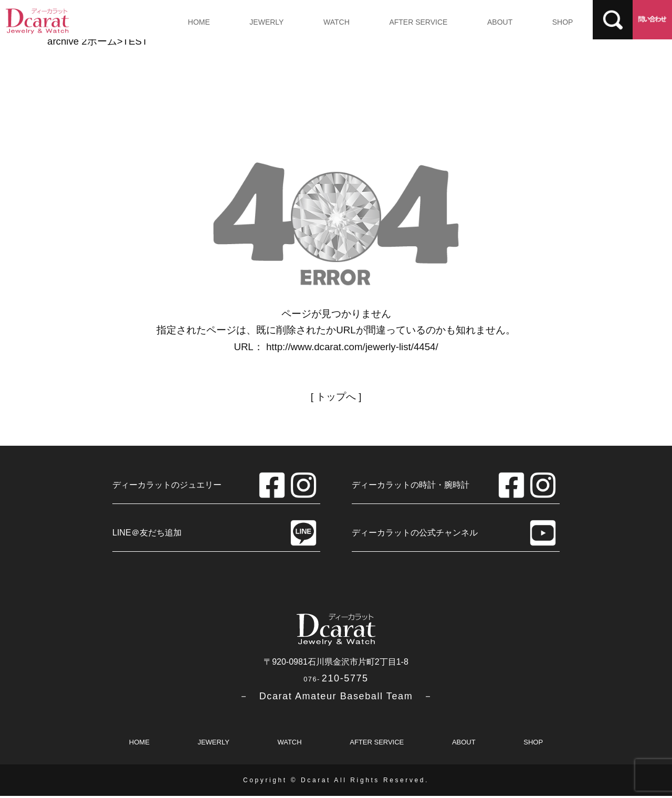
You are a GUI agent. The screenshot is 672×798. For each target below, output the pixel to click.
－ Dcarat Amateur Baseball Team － (336, 698)
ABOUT (491, 22)
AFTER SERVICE (412, 22)
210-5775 (336, 680)
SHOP (552, 22)
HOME (198, 22)
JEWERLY (264, 22)
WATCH (332, 22)
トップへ (336, 397)
